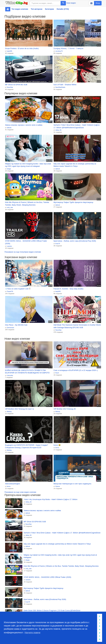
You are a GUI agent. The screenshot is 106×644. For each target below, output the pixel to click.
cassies (9, 246)
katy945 (9, 51)
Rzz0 (57, 373)
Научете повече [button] (33, 633)
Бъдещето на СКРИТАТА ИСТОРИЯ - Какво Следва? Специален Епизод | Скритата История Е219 (27, 446)
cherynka (10, 375)
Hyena (58, 486)
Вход (98, 3)
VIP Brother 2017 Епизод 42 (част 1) (20, 409)
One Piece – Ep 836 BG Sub (16, 325)
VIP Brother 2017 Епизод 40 (65, 409)
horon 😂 (57, 445)
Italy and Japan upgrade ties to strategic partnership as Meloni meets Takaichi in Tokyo (75, 165)
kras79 (58, 244)
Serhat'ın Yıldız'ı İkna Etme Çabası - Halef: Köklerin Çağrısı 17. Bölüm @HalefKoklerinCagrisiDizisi (77, 126)
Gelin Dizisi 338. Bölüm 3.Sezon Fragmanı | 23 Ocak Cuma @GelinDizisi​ (52, 610)
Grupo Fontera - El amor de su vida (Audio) (22, 48)
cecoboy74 (59, 51)
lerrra (57, 448)
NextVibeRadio (60, 87)
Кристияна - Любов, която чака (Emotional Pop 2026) (75, 241)
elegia (9, 169)
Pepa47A (10, 291)
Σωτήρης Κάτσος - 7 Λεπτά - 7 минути (68, 48)
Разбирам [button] (100, 628)
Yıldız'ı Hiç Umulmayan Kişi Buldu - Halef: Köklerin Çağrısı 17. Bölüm (51, 499)
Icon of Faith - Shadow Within (65, 85)
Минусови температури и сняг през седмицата (72, 484)
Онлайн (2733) (63, 9)
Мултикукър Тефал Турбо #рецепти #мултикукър (73, 202)
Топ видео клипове (20, 9)
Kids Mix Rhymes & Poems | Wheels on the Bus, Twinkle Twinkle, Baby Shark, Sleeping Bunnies (27, 204)
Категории (49, 9)
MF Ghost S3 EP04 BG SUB (16, 85)
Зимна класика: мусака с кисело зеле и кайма (24, 125)
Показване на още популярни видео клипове (23, 252)
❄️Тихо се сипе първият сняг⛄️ (18, 289)
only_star (10, 207)
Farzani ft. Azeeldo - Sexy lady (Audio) (68, 289)
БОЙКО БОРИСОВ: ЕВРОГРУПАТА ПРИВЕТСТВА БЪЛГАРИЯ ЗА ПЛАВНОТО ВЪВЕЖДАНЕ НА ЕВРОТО (27, 372)
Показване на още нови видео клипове (20, 492)
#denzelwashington (13, 484)
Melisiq (9, 412)
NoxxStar (10, 87)
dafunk (9, 128)
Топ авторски (37, 9)
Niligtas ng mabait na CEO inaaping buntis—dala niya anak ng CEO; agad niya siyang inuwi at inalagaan (28, 165)
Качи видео (71, 3)
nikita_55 (58, 130)
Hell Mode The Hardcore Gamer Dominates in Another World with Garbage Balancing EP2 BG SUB (77, 326)
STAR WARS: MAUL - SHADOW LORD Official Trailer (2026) (26, 242)
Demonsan (10, 328)
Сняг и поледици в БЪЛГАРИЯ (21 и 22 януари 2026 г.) (76, 370)
